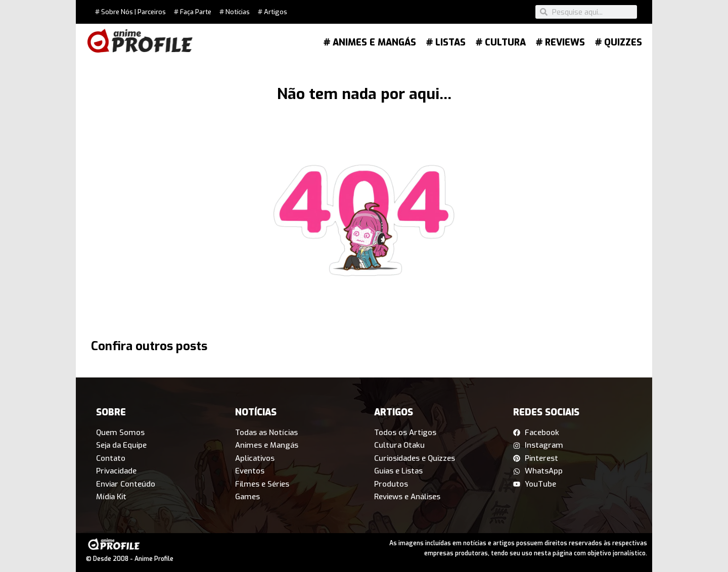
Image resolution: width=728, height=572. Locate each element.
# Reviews (560, 42)
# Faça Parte (193, 12)
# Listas (446, 42)
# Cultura (501, 42)
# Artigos (272, 12)
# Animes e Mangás (370, 42)
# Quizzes (619, 42)
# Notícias (235, 12)
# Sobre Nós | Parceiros (130, 12)
